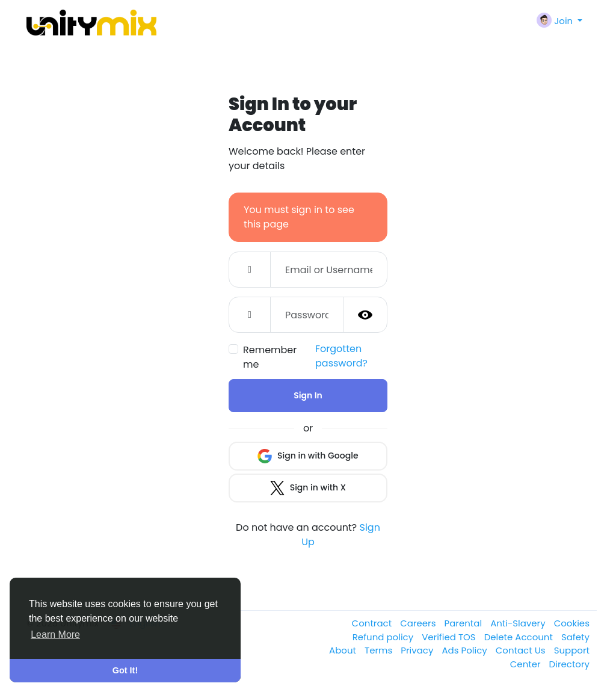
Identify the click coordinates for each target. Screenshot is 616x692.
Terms (380, 650)
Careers (419, 623)
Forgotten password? (341, 356)
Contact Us (522, 650)
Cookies (572, 623)
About (344, 650)
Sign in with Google (308, 456)
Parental (465, 623)
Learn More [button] (55, 635)
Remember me (270, 357)
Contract (373, 623)
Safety (575, 637)
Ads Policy (465, 650)
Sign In (308, 395)
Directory (569, 664)
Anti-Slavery (519, 623)
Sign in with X (308, 488)
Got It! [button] (125, 670)
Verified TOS (450, 637)
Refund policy (384, 637)
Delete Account (520, 637)
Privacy (418, 650)
